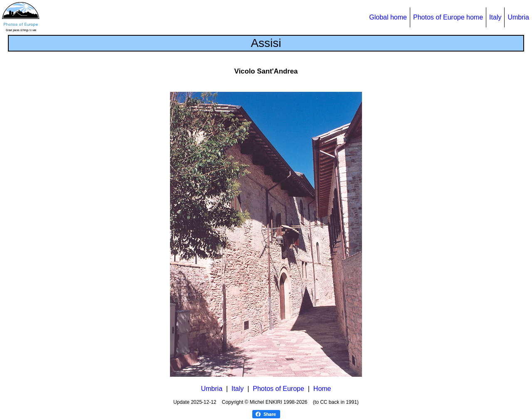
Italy (495, 17)
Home (322, 389)
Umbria (518, 17)
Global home (388, 17)
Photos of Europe (278, 389)
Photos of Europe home (448, 17)
